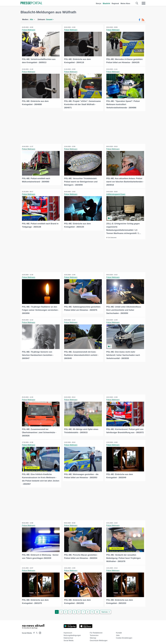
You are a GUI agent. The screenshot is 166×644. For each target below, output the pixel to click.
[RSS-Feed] (143, 20)
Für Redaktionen (96, 631)
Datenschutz (68, 636)
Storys (99, 3)
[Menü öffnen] (144, 3)
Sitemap (93, 636)
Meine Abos (125, 3)
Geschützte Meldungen (99, 639)
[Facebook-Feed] (139, 20)
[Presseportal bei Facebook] (33, 631)
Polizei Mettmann (29, 30)
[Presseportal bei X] (36, 631)
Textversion (94, 634)
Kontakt (119, 631)
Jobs (118, 634)
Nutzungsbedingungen (72, 634)
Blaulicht (106, 3)
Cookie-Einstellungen (124, 636)
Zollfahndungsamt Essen (116, 194)
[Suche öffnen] (137, 3)
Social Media (69, 639)
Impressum (68, 631)
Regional (115, 3)
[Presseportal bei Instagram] (39, 631)
